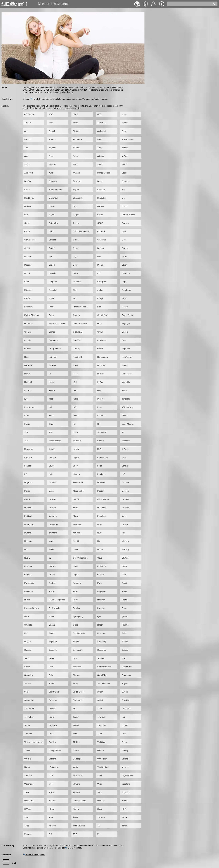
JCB (51, 432)
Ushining (126, 759)
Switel (100, 700)
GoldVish (77, 340)
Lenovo (125, 466)
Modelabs (102, 516)
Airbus (125, 123)
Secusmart (102, 650)
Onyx (75, 566)
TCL (75, 709)
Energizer (102, 282)
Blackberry (29, 198)
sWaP (100, 692)
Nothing (125, 550)
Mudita (125, 524)
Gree (124, 340)
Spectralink (54, 692)
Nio (99, 541)
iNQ (75, 407)
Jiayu (75, 432)
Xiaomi (76, 809)
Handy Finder (38, 99)
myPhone (53, 533)
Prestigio (101, 608)
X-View (28, 809)
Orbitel (52, 575)
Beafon (28, 181)
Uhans (76, 750)
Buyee (52, 215)
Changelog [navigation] (146, 3)
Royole (28, 642)
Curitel (52, 248)
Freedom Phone (80, 307)
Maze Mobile (79, 491)
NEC (99, 533)
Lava (124, 457)
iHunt (100, 390)
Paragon (77, 583)
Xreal (75, 817)
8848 (51, 114)
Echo (75, 273)
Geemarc (29, 324)
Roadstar (101, 633)
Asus (75, 164)
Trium (124, 742)
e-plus (100, 290)
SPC (26, 692)
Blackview (53, 198)
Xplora (52, 817)
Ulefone (101, 750)
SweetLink (29, 700)
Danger (101, 248)
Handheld (77, 357)
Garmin (76, 315)
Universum (102, 759)
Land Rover (103, 457)
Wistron (52, 801)
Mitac (75, 508)
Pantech (52, 583)
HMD (75, 365)
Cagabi (76, 215)
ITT (99, 424)
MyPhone (77, 533)
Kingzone (29, 449)
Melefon (52, 499)
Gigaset (28, 332)
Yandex (125, 817)
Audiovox (29, 173)
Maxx (51, 491)
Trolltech (28, 750)
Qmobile (28, 625)
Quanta (52, 625)
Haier (27, 357)
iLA (26, 399)
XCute (51, 809)
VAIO (75, 767)
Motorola (77, 524)
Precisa (76, 608)
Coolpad (52, 240)
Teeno (51, 717)
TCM (100, 709)
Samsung (102, 642)
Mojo (124, 516)
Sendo (27, 658)
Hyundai (28, 382)
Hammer (53, 357)
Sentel (52, 658)
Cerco (27, 231)
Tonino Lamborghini (33, 742)
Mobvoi (76, 516)
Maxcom (125, 483)
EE (99, 273)
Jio (123, 432)
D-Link (27, 273)
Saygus (28, 650)
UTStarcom (54, 767)
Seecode (53, 650)
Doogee (28, 265)
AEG (51, 123)
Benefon (125, 181)
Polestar (101, 600)
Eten (75, 290)
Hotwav (28, 374)
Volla (27, 792)
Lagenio (77, 457)
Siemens (77, 667)
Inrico (100, 407)
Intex (27, 416)
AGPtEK (101, 123)
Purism (52, 616)
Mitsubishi (102, 508)
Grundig (77, 349)
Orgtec (76, 575)
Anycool (52, 148)
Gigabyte (126, 324)
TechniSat (126, 709)
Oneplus (52, 566)
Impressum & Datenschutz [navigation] (162, 4)
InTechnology (128, 407)
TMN (100, 734)
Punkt (27, 616)
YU (99, 826)
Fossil (51, 307)
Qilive (124, 616)
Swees (125, 692)
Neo (123, 533)
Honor (124, 365)
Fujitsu (125, 307)
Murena (28, 533)
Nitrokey (125, 541)
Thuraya (28, 734)
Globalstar (78, 332)
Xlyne (100, 809)
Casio (27, 223)
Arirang (101, 156)
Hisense (52, 365)
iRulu (51, 424)
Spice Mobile (79, 692)
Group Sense (55, 349)
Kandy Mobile (55, 441)
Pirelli (124, 591)
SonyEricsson (104, 683)
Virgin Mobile (128, 776)
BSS (26, 215)
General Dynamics (57, 324)
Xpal (26, 817)
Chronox (101, 231)
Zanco (124, 826)
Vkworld (77, 784)
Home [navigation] (4, 3)
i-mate (51, 382)
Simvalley (29, 675)
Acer (124, 114)
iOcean (125, 416)
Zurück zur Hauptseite (34, 855)
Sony (75, 683)
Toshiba (52, 742)
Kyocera (28, 457)
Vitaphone (29, 784)
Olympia (28, 566)
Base (124, 173)
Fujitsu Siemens (32, 315)
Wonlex (101, 801)
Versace (28, 776)
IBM (75, 382)
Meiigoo (125, 491)
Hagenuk (126, 349)
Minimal (52, 508)
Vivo (51, 784)
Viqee (100, 776)
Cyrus (76, 248)
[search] (190, 4)
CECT (100, 223)
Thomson (102, 725)
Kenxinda (126, 441)
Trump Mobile (55, 750)
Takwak (52, 709)
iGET (75, 390)
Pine (75, 591)
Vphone (76, 792)
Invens (76, 416)
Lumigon (101, 474)
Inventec (101, 416)
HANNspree (127, 357)
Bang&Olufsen (104, 173)
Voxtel (51, 792)
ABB (99, 114)
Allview (76, 131)
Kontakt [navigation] (154, 3)
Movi (99, 524)
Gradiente (102, 340)
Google (28, 340)
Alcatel (52, 131)
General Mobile (80, 324)
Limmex (77, 474)
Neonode (28, 541)
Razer (100, 625)
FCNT (51, 298)
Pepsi (124, 583)
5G (44, 90)
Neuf (51, 541)
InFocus (101, 399)
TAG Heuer (29, 709)
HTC (75, 374)
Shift (51, 667)
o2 (50, 558)
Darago (125, 248)
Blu (123, 198)
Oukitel (100, 575)
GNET (100, 332)
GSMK (100, 349)
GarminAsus (103, 315)
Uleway (125, 750)
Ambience (77, 139)
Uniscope (77, 759)
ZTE (75, 834)
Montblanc (29, 524)
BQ (74, 206)
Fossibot (28, 307)
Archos (125, 148)
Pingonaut (102, 591)
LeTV (75, 466)
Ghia (99, 324)
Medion (101, 491)
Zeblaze (28, 834)
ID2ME (52, 390)
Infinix (76, 399)
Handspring (103, 357)
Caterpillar (53, 223)
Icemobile (126, 382)
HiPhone (28, 365)
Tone (124, 734)
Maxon (27, 491)
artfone (125, 156)
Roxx (124, 633)
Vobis (100, 784)
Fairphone (126, 290)
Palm (124, 575)
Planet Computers (57, 600)
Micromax (126, 499)
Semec (125, 650)
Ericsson (28, 290)
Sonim (52, 683)
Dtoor (124, 265)
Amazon (52, 139)
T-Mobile (126, 700)
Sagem (76, 642)
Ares (51, 156)
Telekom (101, 717)
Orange (28, 575)
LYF (123, 474)
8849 (75, 114)
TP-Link (76, 742)
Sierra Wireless (104, 667)
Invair (51, 416)
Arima (76, 156)
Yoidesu (52, 826)
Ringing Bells (79, 633)
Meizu (27, 499)
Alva (124, 131)
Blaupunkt (77, 198)
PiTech (27, 600)
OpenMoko (102, 566)
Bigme (76, 190)
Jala (26, 432)
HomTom (101, 365)
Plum (75, 600)
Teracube (53, 725)
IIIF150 (125, 390)
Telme (27, 725)
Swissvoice (78, 700)
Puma (124, 608)
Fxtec (51, 315)
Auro (51, 173)
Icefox (100, 382)
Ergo (124, 282)
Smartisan (126, 675)
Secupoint (77, 650)
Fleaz (124, 298)
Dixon (124, 257)
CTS (124, 240)
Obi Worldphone (80, 558)
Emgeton (53, 282)
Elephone (126, 273)
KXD (99, 449)
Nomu (76, 550)
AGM (75, 123)
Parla (100, 583)
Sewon (76, 658)
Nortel (100, 550)
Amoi (100, 139)
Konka (76, 449)
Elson (27, 282)
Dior (99, 257)
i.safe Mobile (127, 424)
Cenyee (125, 223)
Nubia (27, 558)
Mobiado (126, 508)
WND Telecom (79, 801)
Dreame (101, 265)
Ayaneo (76, 173)
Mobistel (28, 516)
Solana (28, 683)
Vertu (51, 776)
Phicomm (29, 591)
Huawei (101, 374)
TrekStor (101, 742)
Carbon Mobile (128, 215)
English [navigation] (137, 3)
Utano (27, 767)
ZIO (50, 834)
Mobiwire (53, 516)
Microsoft (28, 508)
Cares (100, 215)
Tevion (76, 725)
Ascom (27, 164)
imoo (51, 399)
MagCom (28, 483)
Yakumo (101, 817)
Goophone (53, 340)
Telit (123, 717)
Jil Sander (102, 432)
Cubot (27, 248)
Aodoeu (76, 148)
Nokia (51, 550)
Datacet (28, 257)
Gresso (28, 349)
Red (26, 633)
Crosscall (102, 240)
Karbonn (77, 441)
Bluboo (28, 206)
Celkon (76, 223)
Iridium (27, 424)
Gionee (52, 332)
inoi (50, 407)
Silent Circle (127, 667)
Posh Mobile (54, 608)
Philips (52, 591)
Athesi (100, 164)
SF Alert (101, 658)
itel (74, 424)
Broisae (101, 206)
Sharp (27, 667)
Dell (50, 257)
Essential (53, 290)
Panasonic (29, 583)
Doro (75, 265)
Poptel (125, 600)
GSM (25, 90)
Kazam (100, 441)
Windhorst (29, 801)
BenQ (27, 190)
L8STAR (52, 457)
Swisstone (53, 700)
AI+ (26, 131)
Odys (100, 558)
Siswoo (76, 675)
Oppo (124, 566)
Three (124, 725)
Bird (123, 190)
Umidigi (28, 759)
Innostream (29, 407)
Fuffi (99, 307)
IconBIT (28, 390)
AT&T (124, 164)
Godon (125, 332)
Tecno (76, 717)
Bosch (51, 206)
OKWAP (125, 558)
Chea (51, 231)
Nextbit (76, 541)
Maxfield (101, 483)
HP (50, 374)
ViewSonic (78, 776)
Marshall (52, 483)
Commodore (30, 240)
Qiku (99, 616)
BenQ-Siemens (56, 190)
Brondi (125, 206)
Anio (26, 148)
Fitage (100, 298)
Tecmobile (29, 717)
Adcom (27, 123)
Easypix (52, 273)
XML (120, 846)
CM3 (124, 231)
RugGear (53, 642)
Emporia (77, 282)
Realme (125, 625)
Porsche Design (31, 608)
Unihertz (52, 759)
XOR (124, 809)
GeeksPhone (128, 315)
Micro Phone (103, 499)
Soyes (124, 683)
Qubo (76, 625)
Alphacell (101, 131)
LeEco (52, 466)
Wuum (125, 801)
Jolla (26, 441)
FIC (75, 298)
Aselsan (52, 164)
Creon (76, 240)
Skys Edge (102, 675)
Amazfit (28, 139)
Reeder (52, 633)
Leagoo (28, 466)
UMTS (32, 90)
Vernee (125, 767)
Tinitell (52, 734)
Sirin (51, 675)
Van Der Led (103, 767)
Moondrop (53, 524)
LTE (38, 90)
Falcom (28, 298)
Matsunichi (78, 483)
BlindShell (102, 198)
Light (51, 474)
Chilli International (81, 231)
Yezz (26, 826)
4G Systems (30, 114)
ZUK (99, 834)
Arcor (27, 156)
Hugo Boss (127, 374)
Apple (100, 148)
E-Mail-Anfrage (73, 848)
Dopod (52, 265)
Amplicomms (127, 139)
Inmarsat (126, 399)
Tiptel (75, 734)
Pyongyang (78, 616)
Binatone (101, 190)
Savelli (125, 642)
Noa (26, 550)
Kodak (52, 449)
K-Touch (125, 449)
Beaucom (53, 181)
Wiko (100, 792)
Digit (75, 257)
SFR (124, 658)
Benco (100, 181)
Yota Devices (79, 826)
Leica (100, 466)
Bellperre (77, 181)
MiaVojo (77, 499)
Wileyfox (125, 792)
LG (26, 474)
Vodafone (126, 784)
